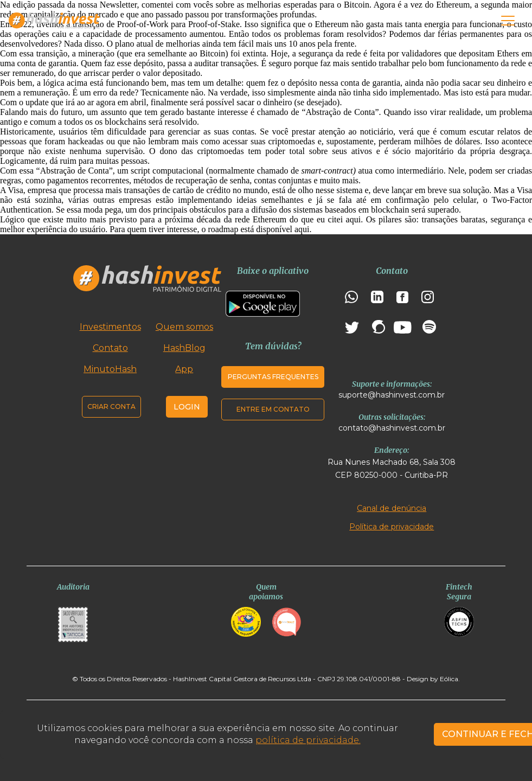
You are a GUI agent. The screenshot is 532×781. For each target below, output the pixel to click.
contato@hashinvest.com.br (392, 428)
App (184, 369)
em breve (431, 190)
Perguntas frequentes (273, 377)
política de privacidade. (308, 740)
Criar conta (111, 406)
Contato (110, 348)
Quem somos (184, 327)
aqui (302, 229)
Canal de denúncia (392, 508)
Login (187, 407)
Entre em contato (273, 409)
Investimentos (110, 327)
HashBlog (184, 348)
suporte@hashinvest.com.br (392, 395)
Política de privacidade (392, 527)
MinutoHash (110, 369)
